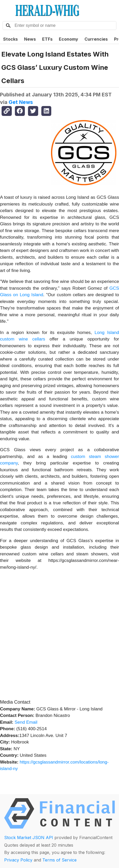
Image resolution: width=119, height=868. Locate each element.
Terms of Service (59, 860)
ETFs (47, 39)
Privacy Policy (18, 860)
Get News (21, 102)
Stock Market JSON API (29, 838)
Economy (69, 39)
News (30, 39)
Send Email (26, 722)
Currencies (96, 39)
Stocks (10, 39)
